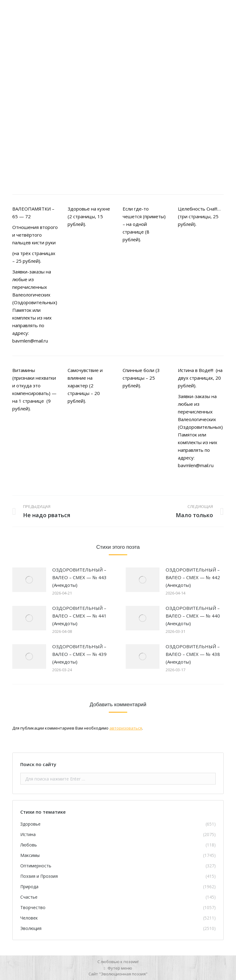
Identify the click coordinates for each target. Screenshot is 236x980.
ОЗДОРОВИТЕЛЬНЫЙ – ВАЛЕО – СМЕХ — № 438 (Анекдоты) (193, 654)
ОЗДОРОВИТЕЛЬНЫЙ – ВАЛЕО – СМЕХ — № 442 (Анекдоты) (193, 577)
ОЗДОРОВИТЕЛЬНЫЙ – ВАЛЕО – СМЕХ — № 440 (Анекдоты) (193, 616)
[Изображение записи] (29, 580)
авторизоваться (126, 728)
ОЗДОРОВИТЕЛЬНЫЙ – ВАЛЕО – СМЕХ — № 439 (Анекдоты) (79, 654)
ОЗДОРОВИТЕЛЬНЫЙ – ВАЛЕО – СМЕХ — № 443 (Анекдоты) (79, 577)
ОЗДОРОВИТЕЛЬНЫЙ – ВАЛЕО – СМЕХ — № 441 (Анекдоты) (79, 616)
